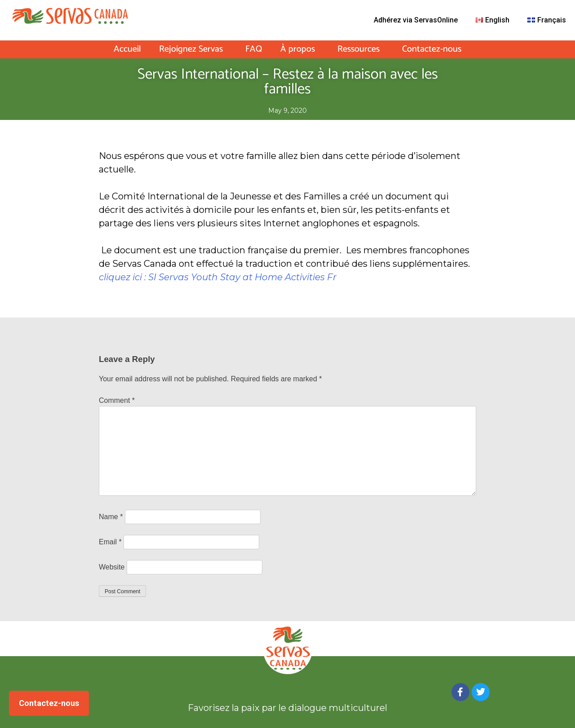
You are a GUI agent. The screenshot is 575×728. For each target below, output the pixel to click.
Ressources (361, 49)
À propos (300, 49)
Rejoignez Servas (193, 49)
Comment (117, 400)
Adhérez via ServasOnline (416, 20)
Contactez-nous (432, 49)
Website (112, 567)
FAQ (254, 49)
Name (111, 517)
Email (110, 542)
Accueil (127, 49)
